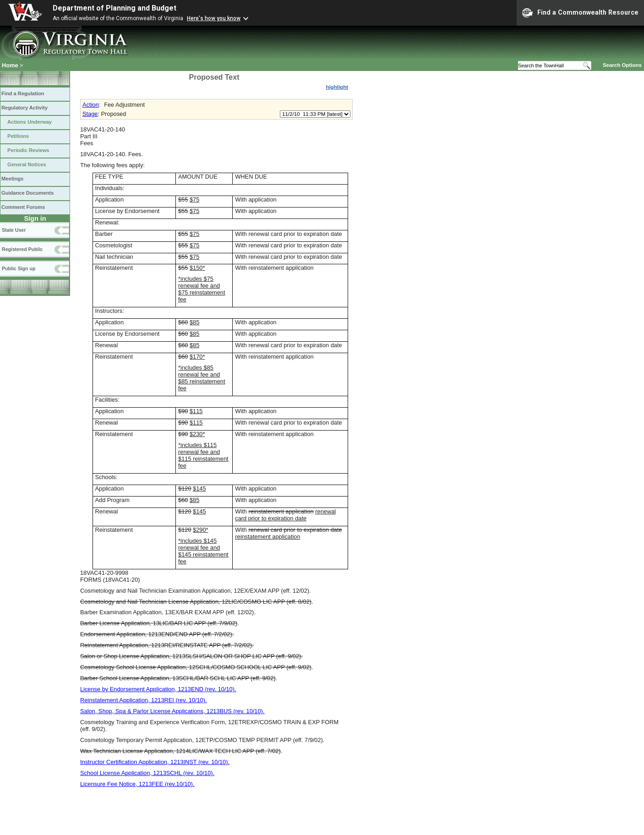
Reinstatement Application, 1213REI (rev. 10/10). (143, 700)
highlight (337, 87)
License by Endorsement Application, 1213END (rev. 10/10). (158, 689)
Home (10, 65)
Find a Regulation (23, 93)
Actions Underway (30, 122)
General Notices (27, 164)
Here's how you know (214, 18)
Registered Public (22, 249)
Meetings (12, 179)
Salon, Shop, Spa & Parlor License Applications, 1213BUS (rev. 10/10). (172, 711)
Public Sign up (19, 268)
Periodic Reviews (28, 150)
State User (14, 230)
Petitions (18, 136)
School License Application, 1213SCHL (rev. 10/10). (147, 773)
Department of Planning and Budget (115, 8)
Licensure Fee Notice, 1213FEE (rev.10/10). (137, 784)
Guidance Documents (27, 193)
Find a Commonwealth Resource (580, 13)
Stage (90, 114)
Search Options (622, 65)
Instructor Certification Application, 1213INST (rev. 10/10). (155, 762)
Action (91, 105)
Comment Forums (23, 207)
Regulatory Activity (25, 108)
